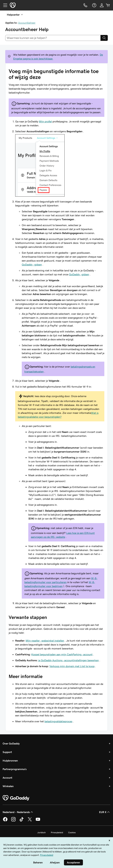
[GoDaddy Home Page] (16, 798)
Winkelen (8, 786)
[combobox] (53, 38)
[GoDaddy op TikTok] (22, 821)
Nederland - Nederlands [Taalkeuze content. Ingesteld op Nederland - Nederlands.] (18, 812)
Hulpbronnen (10, 761)
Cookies (72, 832)
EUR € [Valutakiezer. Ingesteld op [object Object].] (105, 812)
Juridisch (41, 832)
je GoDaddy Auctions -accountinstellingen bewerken (69, 660)
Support (7, 752)
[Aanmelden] (102, 5)
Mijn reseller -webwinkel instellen (45, 641)
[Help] (94, 5)
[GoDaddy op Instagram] (13, 821)
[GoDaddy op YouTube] (38, 821)
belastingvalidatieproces (58, 721)
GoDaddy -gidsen (32, 265)
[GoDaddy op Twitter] (30, 821)
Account (7, 778)
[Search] (104, 38)
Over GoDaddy (11, 743)
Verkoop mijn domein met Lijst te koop (72, 666)
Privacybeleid (57, 832)
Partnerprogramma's (15, 769)
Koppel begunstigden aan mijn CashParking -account (62, 654)
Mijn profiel (45, 121)
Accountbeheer (27, 23)
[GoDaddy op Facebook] (5, 821)
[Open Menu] (4, 5)
